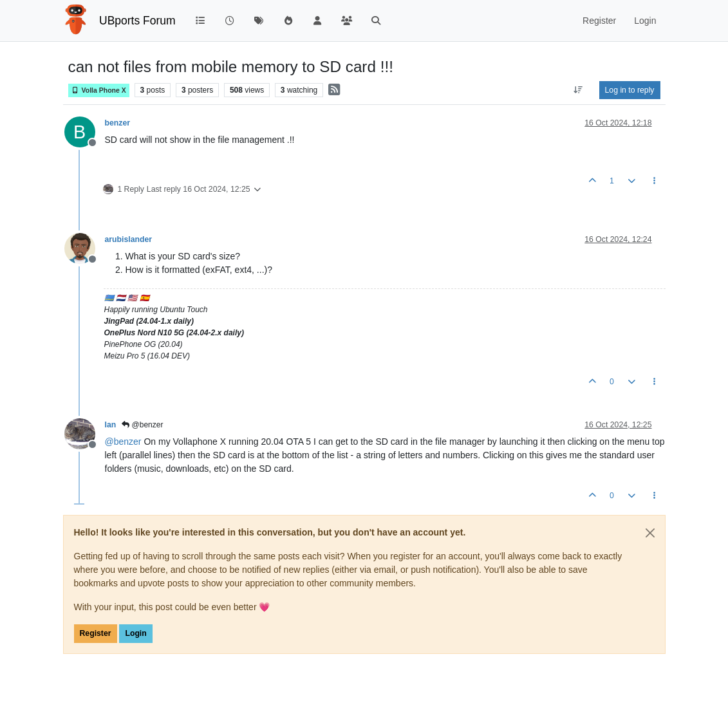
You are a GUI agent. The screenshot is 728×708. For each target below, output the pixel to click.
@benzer (142, 425)
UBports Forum (137, 21)
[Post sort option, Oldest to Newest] (578, 90)
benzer (117, 123)
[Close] (650, 533)
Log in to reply (630, 90)
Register (96, 633)
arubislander (129, 239)
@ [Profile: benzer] (123, 442)
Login (135, 633)
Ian (111, 425)
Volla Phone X (99, 90)
